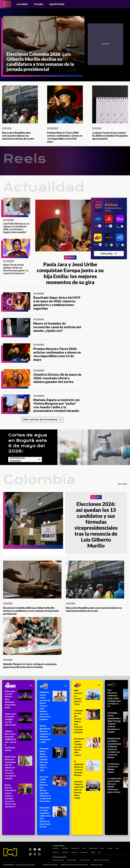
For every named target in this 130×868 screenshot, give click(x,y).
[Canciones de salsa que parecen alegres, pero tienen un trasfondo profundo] (87, 722)
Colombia (38, 4)
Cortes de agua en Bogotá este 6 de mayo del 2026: (28, 443)
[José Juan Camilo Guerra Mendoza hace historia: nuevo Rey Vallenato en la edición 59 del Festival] (53, 790)
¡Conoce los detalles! (25, 459)
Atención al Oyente (58, 860)
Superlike (74, 852)
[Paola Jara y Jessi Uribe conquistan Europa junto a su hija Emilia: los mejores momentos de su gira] (70, 226)
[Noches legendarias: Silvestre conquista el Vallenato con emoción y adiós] (53, 735)
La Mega (110, 848)
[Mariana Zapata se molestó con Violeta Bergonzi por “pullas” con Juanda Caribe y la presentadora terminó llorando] (17, 403)
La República (84, 852)
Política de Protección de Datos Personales (74, 865)
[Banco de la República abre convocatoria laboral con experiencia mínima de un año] (20, 104)
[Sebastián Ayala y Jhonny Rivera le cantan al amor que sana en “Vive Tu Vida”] (53, 760)
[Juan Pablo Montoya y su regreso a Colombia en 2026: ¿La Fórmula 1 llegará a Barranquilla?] (17, 206)
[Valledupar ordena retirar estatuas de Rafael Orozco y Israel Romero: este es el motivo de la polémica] (53, 707)
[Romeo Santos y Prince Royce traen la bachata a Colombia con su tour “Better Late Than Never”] (18, 797)
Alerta (102, 848)
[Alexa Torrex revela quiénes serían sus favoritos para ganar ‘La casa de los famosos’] (17, 247)
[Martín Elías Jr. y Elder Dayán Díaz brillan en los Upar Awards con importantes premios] (53, 818)
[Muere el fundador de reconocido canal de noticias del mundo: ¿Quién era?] (17, 327)
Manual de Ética (72, 860)
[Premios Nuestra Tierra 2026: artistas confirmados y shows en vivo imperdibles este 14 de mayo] (65, 104)
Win (99, 852)
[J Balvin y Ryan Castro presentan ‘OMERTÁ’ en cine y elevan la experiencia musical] (18, 742)
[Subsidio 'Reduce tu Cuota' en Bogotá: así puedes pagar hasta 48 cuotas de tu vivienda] (32, 636)
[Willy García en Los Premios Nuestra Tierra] (87, 698)
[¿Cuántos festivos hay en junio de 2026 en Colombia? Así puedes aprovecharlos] (110, 104)
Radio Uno (56, 852)
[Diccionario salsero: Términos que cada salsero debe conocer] (87, 748)
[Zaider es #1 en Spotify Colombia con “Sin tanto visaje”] (18, 720)
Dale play (109, 254)
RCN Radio (65, 848)
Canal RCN (56, 848)
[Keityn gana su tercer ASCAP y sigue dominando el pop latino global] (18, 700)
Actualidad (22, 4)
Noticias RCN (75, 848)
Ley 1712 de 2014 (85, 860)
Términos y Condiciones (50, 865)
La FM (84, 848)
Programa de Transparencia (101, 860)
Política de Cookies (97, 865)
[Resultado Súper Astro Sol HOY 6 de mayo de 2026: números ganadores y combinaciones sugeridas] (17, 301)
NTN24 (93, 852)
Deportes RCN (93, 848)
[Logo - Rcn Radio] (7, 4)
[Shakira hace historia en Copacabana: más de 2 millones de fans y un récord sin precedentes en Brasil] (18, 768)
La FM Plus (65, 852)
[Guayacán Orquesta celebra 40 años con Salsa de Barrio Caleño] (87, 791)
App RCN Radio (57, 4)
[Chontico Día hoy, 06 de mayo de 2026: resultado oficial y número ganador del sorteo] (17, 378)
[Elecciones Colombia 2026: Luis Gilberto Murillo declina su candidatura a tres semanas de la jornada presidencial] (44, 45)
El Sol (117, 848)
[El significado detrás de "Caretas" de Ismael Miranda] (87, 769)
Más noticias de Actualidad (42, 420)
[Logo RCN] (10, 852)
